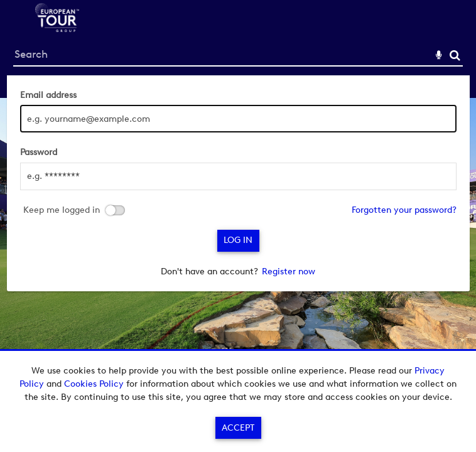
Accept (238, 428)
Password (39, 152)
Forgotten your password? (404, 210)
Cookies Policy (94, 384)
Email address (48, 95)
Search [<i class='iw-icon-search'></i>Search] (455, 55)
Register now (289, 272)
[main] (238, 183)
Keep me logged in (62, 210)
